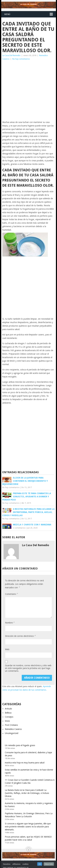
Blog (21, 865)
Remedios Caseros (13, 729)
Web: (7, 649)
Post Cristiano (11, 725)
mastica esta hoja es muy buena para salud (25, 763)
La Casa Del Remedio (11, 55)
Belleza (8, 713)
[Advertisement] (28, 91)
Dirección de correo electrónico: (20, 636)
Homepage (33, 865)
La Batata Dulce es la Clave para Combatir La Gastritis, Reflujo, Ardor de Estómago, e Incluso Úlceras (27, 793)
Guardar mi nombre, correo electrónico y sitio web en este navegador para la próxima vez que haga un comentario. (28, 668)
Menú (7, 14)
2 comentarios (19, 528)
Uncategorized (12, 733)
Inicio (7, 721)
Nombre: (10, 623)
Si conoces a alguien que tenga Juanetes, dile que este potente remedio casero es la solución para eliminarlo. (28, 827)
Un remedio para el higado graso (20, 745)
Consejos (9, 717)
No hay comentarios (21, 59)
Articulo (8, 709)
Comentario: (11, 594)
